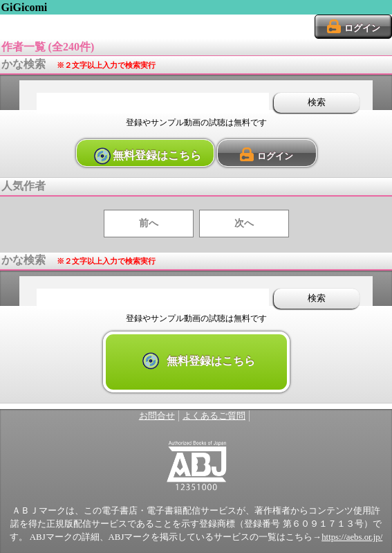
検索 (317, 102)
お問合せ (157, 416)
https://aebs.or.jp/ (352, 537)
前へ (149, 223)
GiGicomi (25, 7)
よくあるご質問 (214, 416)
